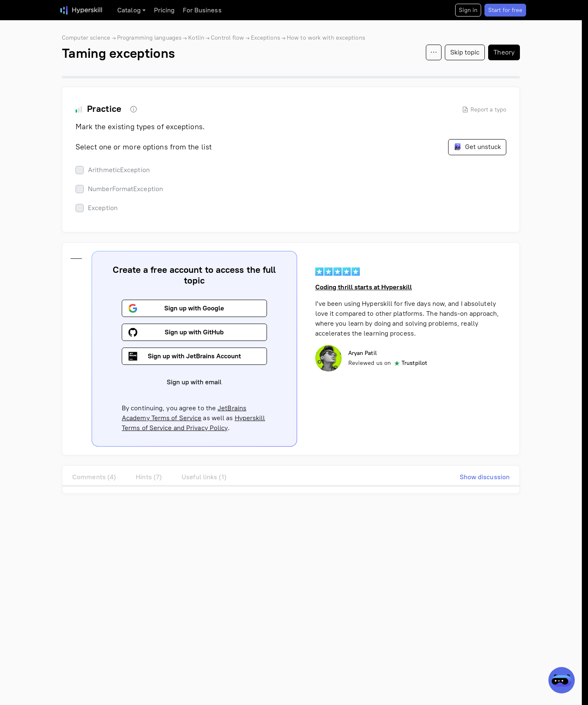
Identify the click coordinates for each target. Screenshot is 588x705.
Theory (504, 52)
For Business (202, 10)
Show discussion (485, 477)
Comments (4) (94, 477)
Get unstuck (477, 147)
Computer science (86, 38)
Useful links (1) (204, 477)
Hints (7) (149, 477)
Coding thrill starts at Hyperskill (364, 287)
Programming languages (149, 38)
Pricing (164, 10)
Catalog (129, 10)
